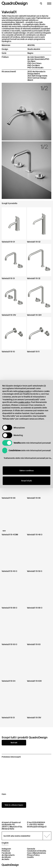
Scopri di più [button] (26, 481)
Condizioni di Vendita (37, 851)
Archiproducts (8, 855)
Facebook (6, 853)
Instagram (6, 849)
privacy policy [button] (25, 391)
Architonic (6, 857)
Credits (30, 857)
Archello (5, 859)
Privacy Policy (33, 855)
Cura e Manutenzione (36, 853)
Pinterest (6, 851)
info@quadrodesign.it (37, 827)
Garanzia (31, 849)
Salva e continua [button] (26, 471)
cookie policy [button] (24, 402)
